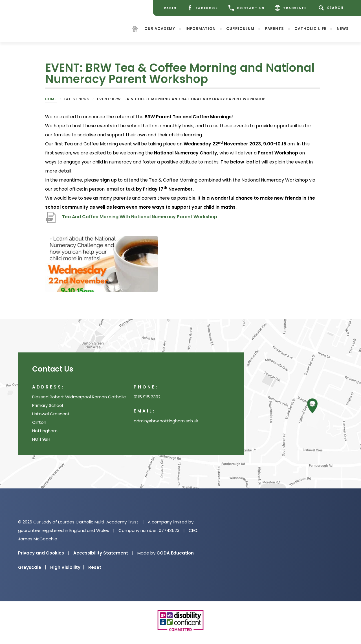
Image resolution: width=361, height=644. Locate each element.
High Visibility (67, 567)
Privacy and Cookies (41, 553)
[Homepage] (135, 30)
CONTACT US (246, 8)
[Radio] (170, 8)
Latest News (77, 99)
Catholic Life (310, 28)
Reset (95, 567)
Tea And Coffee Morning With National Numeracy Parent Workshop (140, 217)
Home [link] (51, 99)
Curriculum (240, 28)
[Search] (332, 8)
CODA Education (175, 553)
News (343, 28)
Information (201, 28)
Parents (274, 28)
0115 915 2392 (147, 397)
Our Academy (160, 28)
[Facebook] (203, 8)
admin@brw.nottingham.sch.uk (166, 421)
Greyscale (32, 567)
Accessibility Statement (101, 553)
